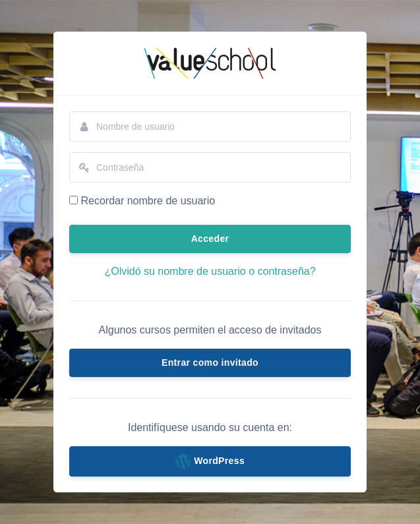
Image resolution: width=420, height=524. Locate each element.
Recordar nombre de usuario (148, 201)
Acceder (210, 239)
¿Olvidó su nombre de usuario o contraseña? (210, 271)
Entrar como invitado (210, 363)
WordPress (210, 461)
